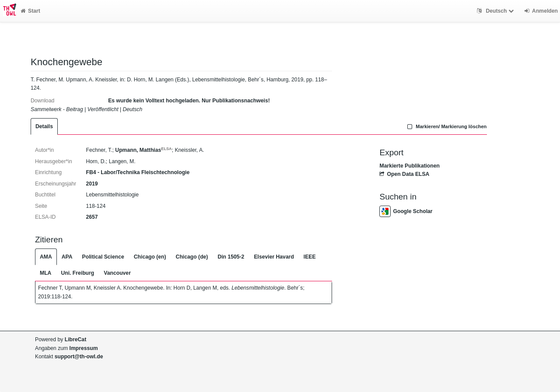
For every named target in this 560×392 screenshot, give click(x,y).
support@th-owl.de (79, 357)
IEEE (310, 257)
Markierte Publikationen (409, 166)
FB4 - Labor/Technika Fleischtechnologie (138, 172)
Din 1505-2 (231, 257)
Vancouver (117, 273)
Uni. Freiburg (77, 273)
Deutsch (496, 11)
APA (67, 257)
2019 (92, 184)
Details (44, 126)
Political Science (103, 257)
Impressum (84, 348)
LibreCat (75, 339)
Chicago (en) (150, 257)
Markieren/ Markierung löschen (446, 126)
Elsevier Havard (274, 257)
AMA (46, 257)
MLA (45, 273)
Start (30, 11)
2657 (92, 217)
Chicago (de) (192, 257)
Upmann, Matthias (143, 150)
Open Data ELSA (404, 174)
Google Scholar (406, 211)
